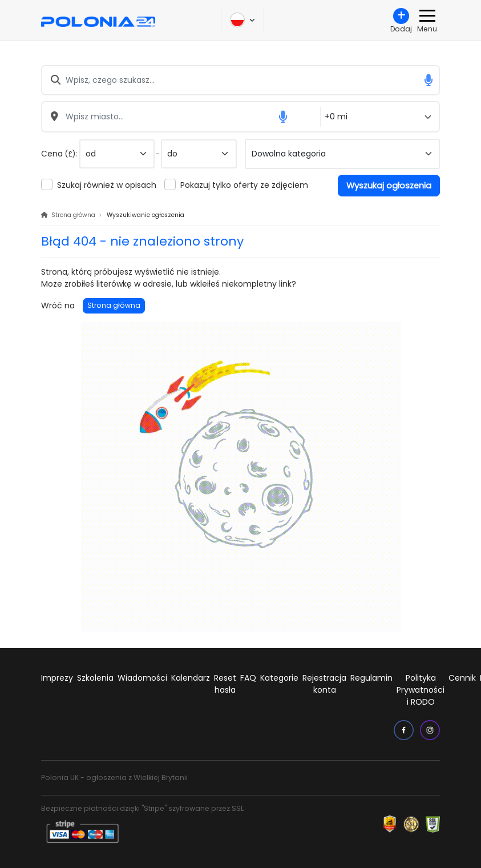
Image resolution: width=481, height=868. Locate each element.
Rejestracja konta (324, 684)
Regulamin (371, 678)
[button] (429, 80)
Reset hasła (225, 684)
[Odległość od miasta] (380, 117)
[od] (117, 154)
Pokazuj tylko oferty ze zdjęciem (244, 185)
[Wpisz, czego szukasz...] (240, 80)
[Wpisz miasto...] (181, 117)
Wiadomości (142, 678)
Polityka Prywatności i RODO (421, 690)
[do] (199, 154)
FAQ (248, 678)
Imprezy (57, 678)
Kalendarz (191, 678)
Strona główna (114, 305)
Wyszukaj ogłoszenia (389, 186)
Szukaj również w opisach (107, 185)
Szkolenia (95, 678)
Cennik (462, 678)
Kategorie (279, 678)
